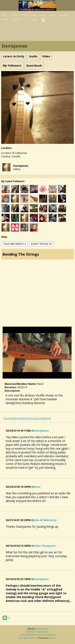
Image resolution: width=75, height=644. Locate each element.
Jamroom (53, 638)
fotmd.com (41, 629)
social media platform (28, 638)
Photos (24, 15)
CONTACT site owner (37, 632)
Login (35, 19)
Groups (53, 15)
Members (64, 15)
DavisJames (21, 166)
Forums (14, 15)
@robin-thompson (43, 546)
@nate (35, 487)
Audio (43, 15)
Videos (34, 15)
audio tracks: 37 (41, 244)
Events (5, 19)
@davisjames (40, 431)
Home (4, 15)
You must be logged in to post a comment (27, 418)
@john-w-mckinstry (44, 520)
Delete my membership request (38, 635)
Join (27, 19)
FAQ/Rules (17, 19)
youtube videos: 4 (14, 244)
